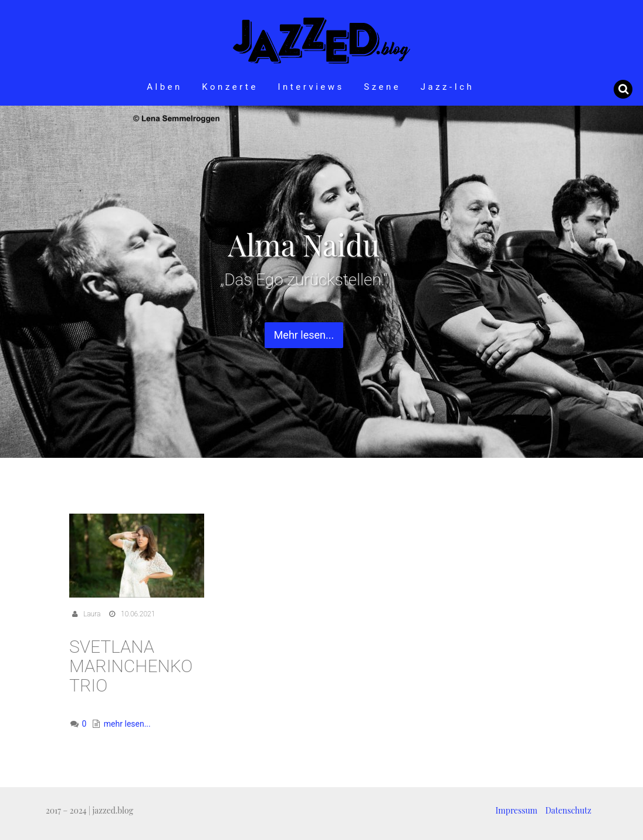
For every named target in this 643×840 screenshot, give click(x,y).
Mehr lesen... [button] (304, 335)
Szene (382, 87)
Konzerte (230, 87)
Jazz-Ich (448, 87)
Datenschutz (568, 810)
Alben (165, 87)
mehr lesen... (127, 724)
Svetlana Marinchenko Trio (131, 666)
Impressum (517, 810)
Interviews (311, 87)
